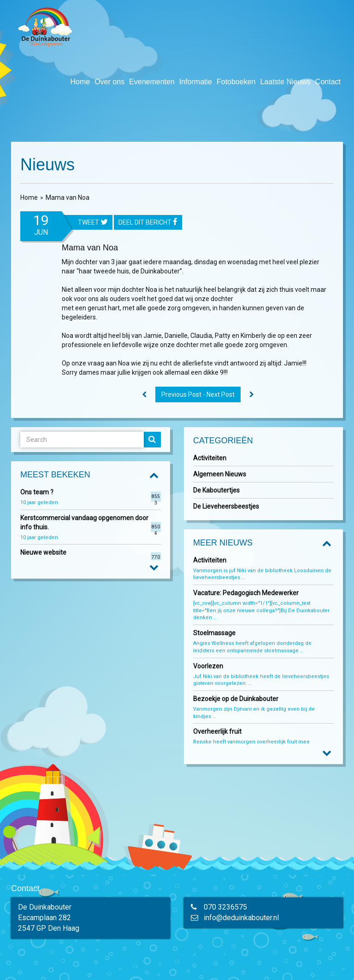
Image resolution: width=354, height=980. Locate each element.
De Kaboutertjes (216, 490)
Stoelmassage (214, 633)
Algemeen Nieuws (220, 474)
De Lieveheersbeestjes (226, 506)
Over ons (109, 82)
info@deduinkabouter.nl (241, 918)
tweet (93, 223)
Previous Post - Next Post (198, 394)
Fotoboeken (236, 82)
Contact (328, 82)
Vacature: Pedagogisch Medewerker (246, 593)
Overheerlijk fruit (218, 731)
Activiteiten (210, 458)
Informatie (196, 82)
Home (80, 82)
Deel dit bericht (148, 223)
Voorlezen (208, 666)
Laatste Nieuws (285, 82)
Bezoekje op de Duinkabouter (236, 699)
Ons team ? (37, 492)
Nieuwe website (43, 552)
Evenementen (152, 82)
